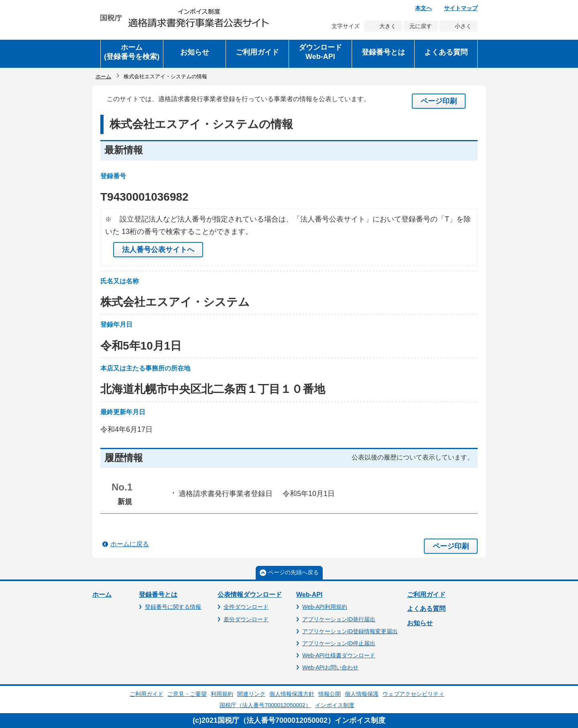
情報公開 (330, 694)
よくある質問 (426, 609)
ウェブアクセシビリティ (413, 694)
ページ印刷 (439, 101)
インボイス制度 (335, 705)
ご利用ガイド (426, 595)
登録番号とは (158, 595)
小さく (463, 26)
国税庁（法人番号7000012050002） (265, 705)
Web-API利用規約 (325, 607)
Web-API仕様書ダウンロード (339, 655)
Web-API (309, 595)
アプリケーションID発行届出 (339, 619)
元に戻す (421, 26)
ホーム (103, 76)
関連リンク (251, 694)
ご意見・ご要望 (187, 694)
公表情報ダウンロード (250, 595)
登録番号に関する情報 (173, 607)
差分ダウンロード (246, 619)
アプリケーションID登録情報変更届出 (350, 631)
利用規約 (222, 694)
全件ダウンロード (246, 607)
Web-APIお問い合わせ (330, 667)
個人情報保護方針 (292, 694)
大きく (388, 26)
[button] (195, 54)
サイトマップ (461, 8)
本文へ (423, 8)
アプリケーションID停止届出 (339, 643)
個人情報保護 (362, 694)
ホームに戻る (130, 544)
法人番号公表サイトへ (158, 250)
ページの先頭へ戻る (293, 572)
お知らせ (420, 623)
